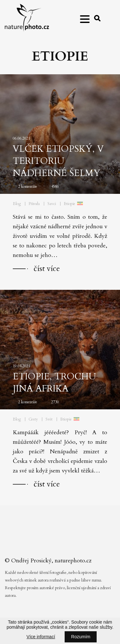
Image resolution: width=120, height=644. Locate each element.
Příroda (34, 204)
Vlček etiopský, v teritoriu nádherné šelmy (58, 161)
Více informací (41, 637)
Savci (52, 204)
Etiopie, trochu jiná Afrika (54, 383)
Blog (17, 204)
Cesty (33, 419)
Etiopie (69, 204)
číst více (47, 269)
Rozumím (81, 637)
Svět (49, 419)
